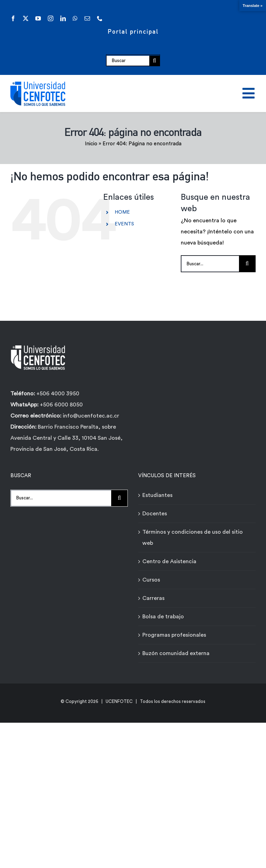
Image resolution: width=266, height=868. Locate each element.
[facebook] (13, 18)
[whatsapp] (75, 18)
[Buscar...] (210, 264)
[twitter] (26, 18)
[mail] (87, 18)
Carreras (153, 598)
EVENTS (124, 224)
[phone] (100, 18)
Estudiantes (157, 495)
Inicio (91, 144)
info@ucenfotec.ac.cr (91, 416)
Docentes (155, 514)
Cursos (151, 580)
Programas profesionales (174, 635)
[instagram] (51, 18)
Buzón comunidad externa (176, 653)
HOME (122, 212)
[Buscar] (128, 61)
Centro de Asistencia (169, 561)
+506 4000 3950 (58, 394)
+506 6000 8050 (61, 405)
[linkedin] (63, 18)
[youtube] (38, 18)
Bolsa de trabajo (163, 617)
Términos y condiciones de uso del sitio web (193, 538)
